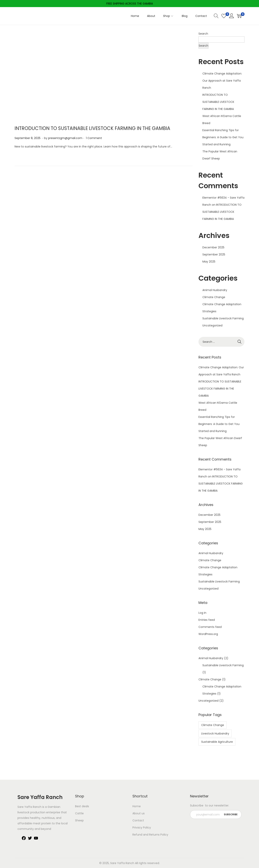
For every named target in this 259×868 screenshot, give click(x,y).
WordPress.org (208, 634)
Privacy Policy (142, 827)
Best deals (82, 806)
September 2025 (214, 254)
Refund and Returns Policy (150, 835)
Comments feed (210, 627)
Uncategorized (212, 325)
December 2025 (213, 247)
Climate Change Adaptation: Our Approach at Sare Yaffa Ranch (222, 81)
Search (203, 34)
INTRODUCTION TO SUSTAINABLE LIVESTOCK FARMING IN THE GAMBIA (92, 128)
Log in (202, 613)
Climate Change (214, 297)
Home (137, 806)
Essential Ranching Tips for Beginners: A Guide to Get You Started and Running (223, 137)
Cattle (79, 813)
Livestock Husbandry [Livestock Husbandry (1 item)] (215, 733)
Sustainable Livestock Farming (223, 318)
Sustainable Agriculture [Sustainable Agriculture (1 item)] (217, 742)
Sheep (79, 820)
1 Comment (94, 138)
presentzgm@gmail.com (65, 138)
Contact (138, 820)
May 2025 (209, 262)
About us (139, 813)
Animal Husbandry (215, 290)
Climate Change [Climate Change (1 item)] (213, 725)
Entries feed (207, 620)
